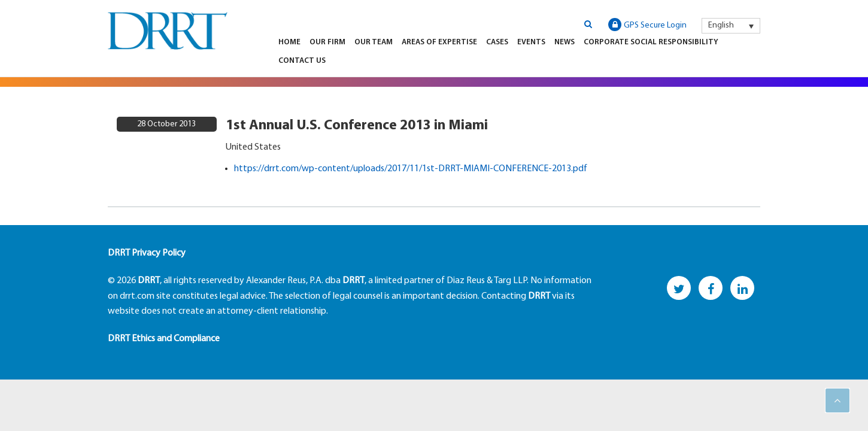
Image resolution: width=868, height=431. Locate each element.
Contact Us (302, 61)
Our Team (374, 42)
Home (289, 42)
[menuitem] (731, 26)
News (564, 42)
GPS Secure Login (647, 25)
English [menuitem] (721, 25)
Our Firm (327, 42)
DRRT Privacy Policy (147, 253)
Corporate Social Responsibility (651, 42)
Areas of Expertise (439, 42)
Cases (497, 42)
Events (531, 42)
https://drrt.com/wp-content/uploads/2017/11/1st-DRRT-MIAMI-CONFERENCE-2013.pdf (411, 169)
